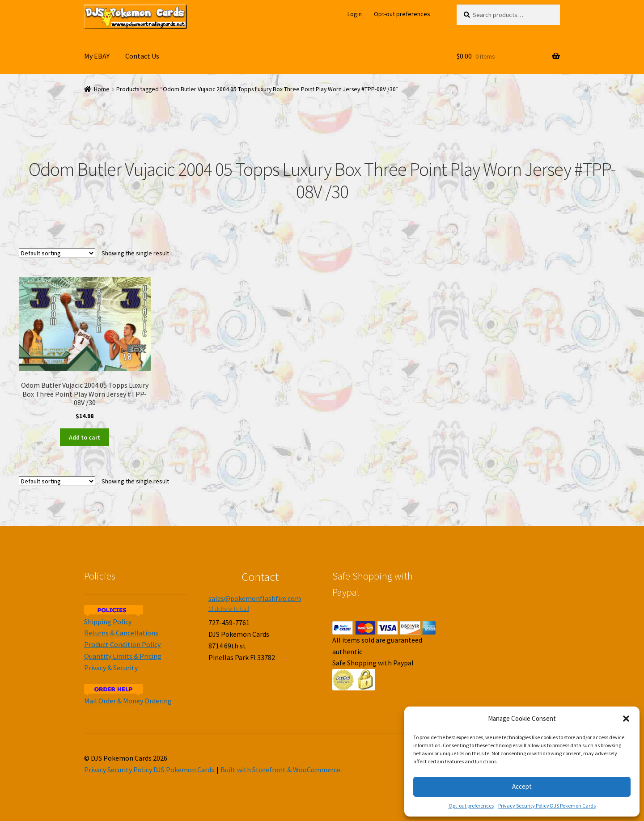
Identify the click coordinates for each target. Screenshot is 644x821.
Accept (522, 786)
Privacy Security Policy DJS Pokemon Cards (547, 806)
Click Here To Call (229, 609)
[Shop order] (57, 253)
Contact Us (142, 56)
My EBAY (97, 56)
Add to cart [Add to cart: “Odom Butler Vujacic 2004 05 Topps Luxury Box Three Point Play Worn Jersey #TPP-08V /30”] (85, 437)
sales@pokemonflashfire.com (255, 598)
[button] (626, 719)
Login (355, 14)
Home (102, 89)
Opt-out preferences (471, 806)
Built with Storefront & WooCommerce (280, 770)
